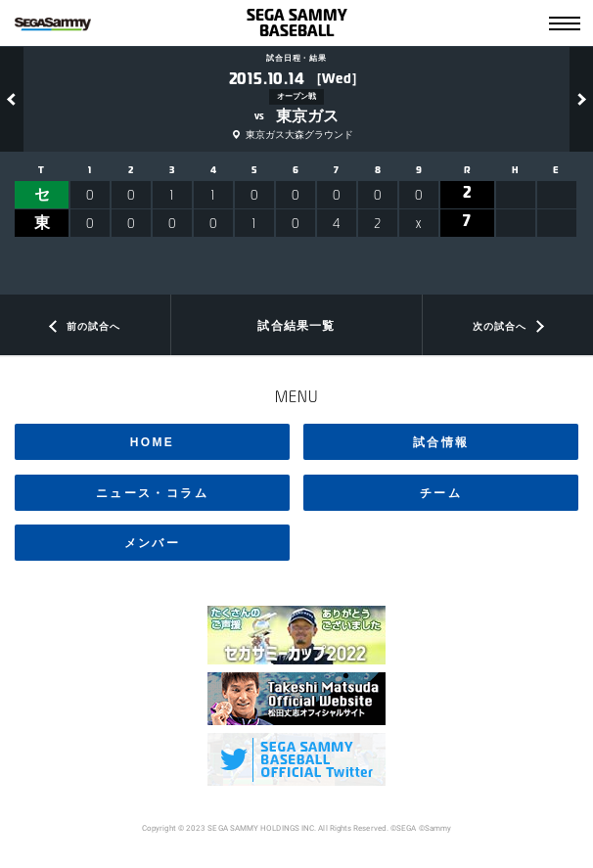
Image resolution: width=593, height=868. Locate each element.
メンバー (153, 543)
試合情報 (441, 442)
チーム (441, 493)
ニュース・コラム (152, 493)
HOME (153, 442)
